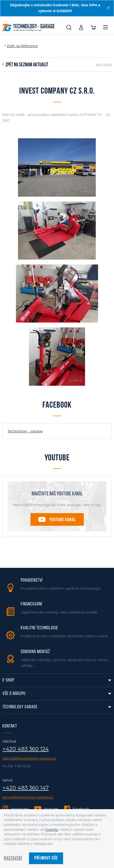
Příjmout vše (46, 858)
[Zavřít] (108, 8)
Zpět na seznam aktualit (27, 65)
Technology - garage (25, 431)
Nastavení (13, 858)
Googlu (52, 830)
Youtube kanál (63, 520)
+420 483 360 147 (26, 788)
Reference (29, 46)
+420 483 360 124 (26, 749)
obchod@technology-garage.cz (29, 758)
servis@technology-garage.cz (28, 797)
